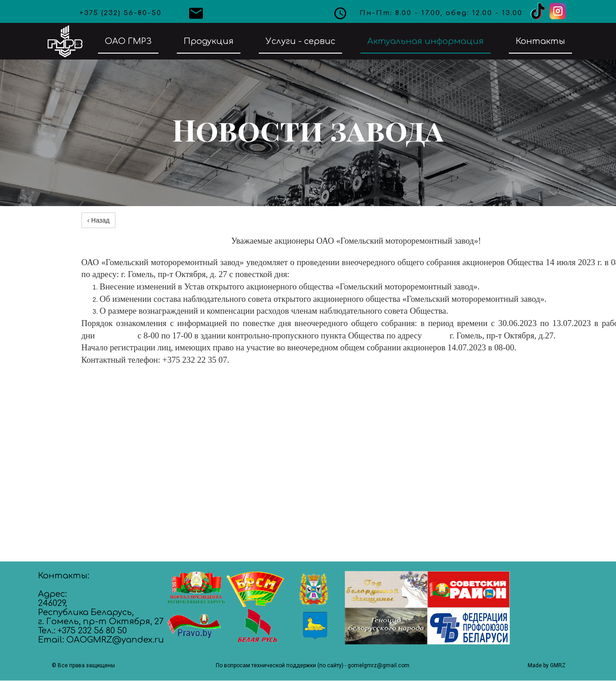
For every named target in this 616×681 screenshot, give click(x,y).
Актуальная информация (425, 41)
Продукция (209, 41)
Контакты (540, 41)
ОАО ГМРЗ (128, 41)
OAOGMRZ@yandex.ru (115, 640)
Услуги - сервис (300, 41)
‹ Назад (99, 220)
